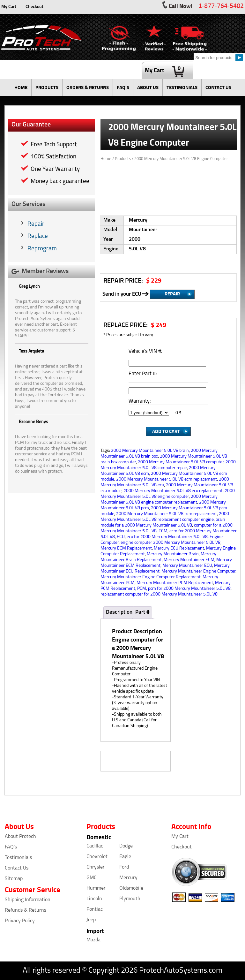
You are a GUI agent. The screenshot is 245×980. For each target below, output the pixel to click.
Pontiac (95, 909)
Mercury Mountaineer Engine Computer (198, 571)
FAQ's (11, 847)
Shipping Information (28, 900)
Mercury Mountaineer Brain (173, 554)
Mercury (128, 878)
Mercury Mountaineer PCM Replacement (175, 583)
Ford (124, 867)
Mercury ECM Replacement (126, 548)
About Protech (20, 837)
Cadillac (95, 846)
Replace (38, 236)
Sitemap (14, 879)
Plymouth (130, 899)
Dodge (126, 846)
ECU (121, 537)
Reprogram (42, 249)
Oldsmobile (131, 888)
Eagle (125, 857)
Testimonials (18, 858)
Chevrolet (97, 857)
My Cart (9, 7)
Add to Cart (166, 431)
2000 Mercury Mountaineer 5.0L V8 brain (150, 451)
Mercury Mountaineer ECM (189, 560)
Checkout (34, 7)
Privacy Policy (20, 921)
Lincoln (94, 899)
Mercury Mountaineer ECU (187, 566)
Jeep (91, 920)
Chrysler (96, 867)
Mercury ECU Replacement (179, 548)
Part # (142, 612)
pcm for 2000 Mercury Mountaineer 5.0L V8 (189, 589)
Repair (36, 224)
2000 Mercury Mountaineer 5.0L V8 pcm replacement (167, 514)
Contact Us (17, 868)
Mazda (93, 940)
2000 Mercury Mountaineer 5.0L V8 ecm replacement (167, 479)
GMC (92, 878)
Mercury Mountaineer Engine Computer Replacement (151, 577)
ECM (163, 531)
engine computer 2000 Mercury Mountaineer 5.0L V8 (171, 543)
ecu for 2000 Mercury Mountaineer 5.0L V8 (167, 537)
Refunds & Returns (26, 910)
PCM (142, 589)
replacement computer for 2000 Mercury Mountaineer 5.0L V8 (159, 594)
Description (119, 612)
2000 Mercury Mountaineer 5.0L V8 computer (181, 462)
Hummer (96, 888)
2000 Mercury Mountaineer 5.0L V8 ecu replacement (173, 491)
